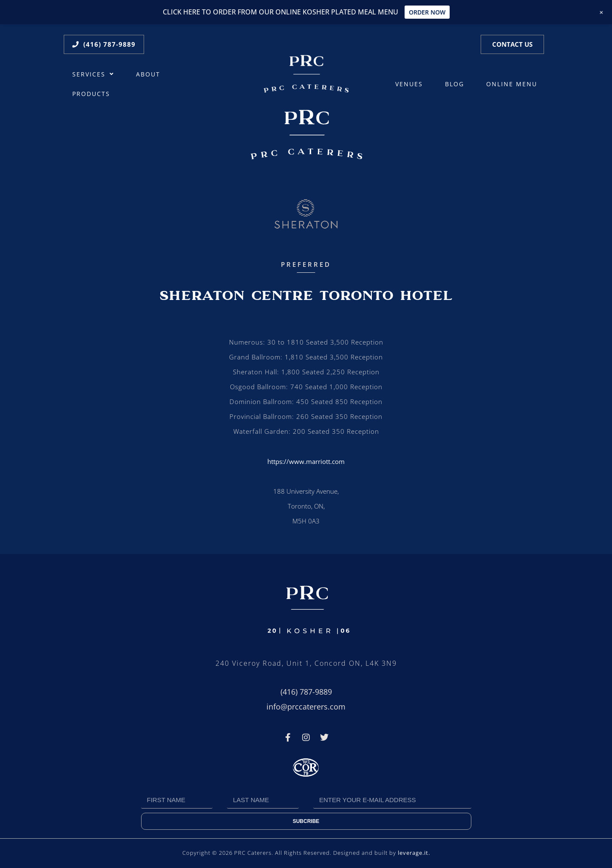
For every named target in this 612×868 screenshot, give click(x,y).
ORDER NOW (427, 12)
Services (93, 74)
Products (91, 94)
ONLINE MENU (512, 84)
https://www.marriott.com (306, 461)
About (148, 74)
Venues (409, 84)
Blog (455, 84)
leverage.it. (414, 853)
